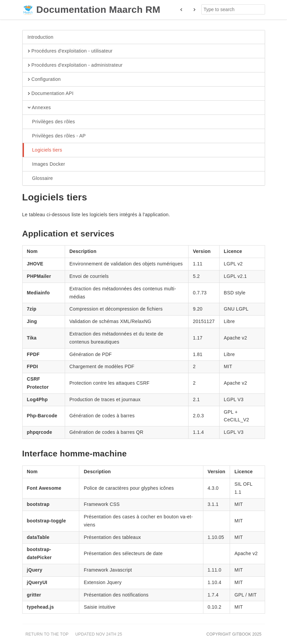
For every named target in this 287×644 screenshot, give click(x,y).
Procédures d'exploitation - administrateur (75, 65)
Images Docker (47, 164)
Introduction (41, 37)
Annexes (39, 108)
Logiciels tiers (45, 150)
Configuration (44, 79)
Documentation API (51, 94)
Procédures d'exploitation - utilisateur (70, 51)
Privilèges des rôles (51, 122)
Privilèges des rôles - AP (57, 136)
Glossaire (40, 179)
